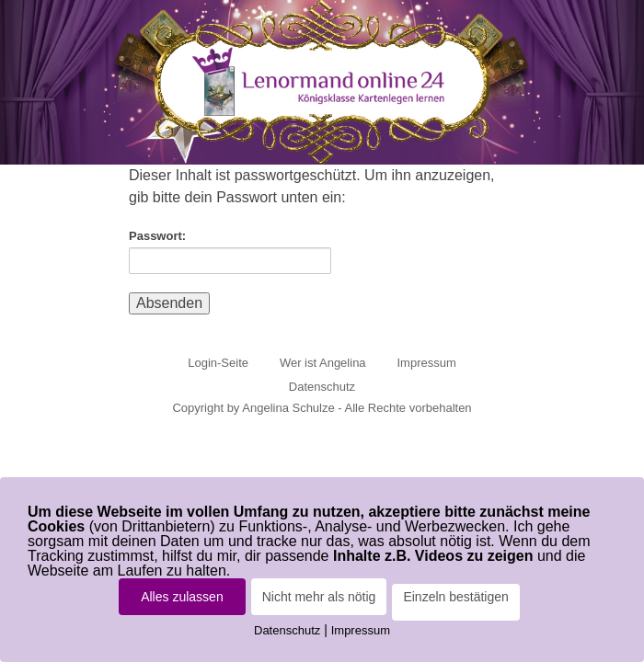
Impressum (426, 363)
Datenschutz (322, 387)
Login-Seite (218, 363)
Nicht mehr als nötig (319, 597)
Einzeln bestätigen (455, 597)
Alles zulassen (182, 597)
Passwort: (230, 251)
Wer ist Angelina (323, 363)
